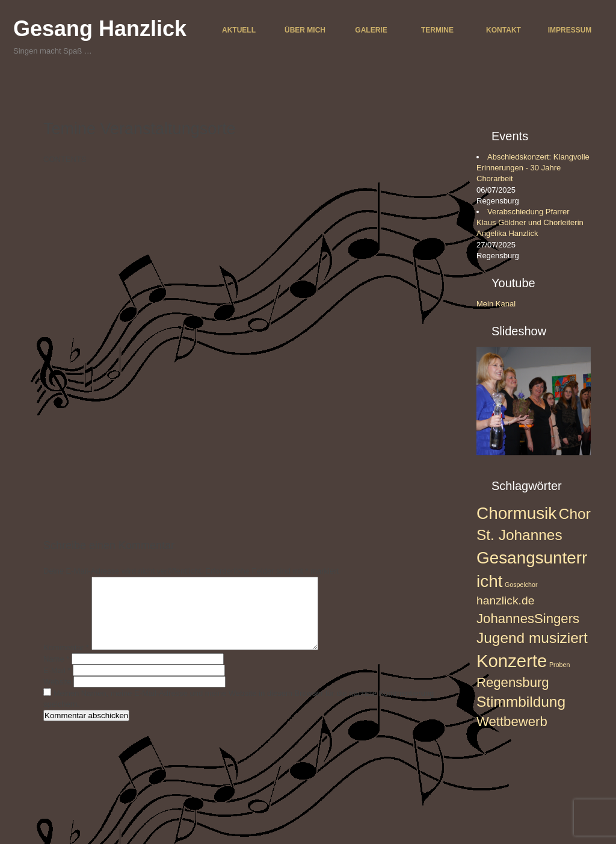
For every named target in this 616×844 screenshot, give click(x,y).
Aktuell (239, 30)
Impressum (570, 30)
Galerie (371, 30)
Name (56, 673)
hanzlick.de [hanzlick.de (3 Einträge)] (505, 600)
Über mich (305, 30)
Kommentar (66, 662)
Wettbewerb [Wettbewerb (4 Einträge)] (512, 721)
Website (57, 696)
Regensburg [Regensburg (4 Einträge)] (513, 682)
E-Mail (57, 685)
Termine (437, 30)
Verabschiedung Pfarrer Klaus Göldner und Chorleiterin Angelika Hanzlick (530, 222)
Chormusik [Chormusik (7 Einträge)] (516, 513)
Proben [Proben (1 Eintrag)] (559, 665)
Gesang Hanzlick (100, 29)
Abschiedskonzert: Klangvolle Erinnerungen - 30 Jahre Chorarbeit (533, 168)
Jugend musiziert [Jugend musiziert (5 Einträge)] (532, 638)
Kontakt (504, 30)
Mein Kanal (496, 304)
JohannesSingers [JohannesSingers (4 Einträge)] (528, 619)
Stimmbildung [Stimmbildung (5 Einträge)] (521, 702)
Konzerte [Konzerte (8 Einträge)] (512, 661)
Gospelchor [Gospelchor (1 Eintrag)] (521, 585)
